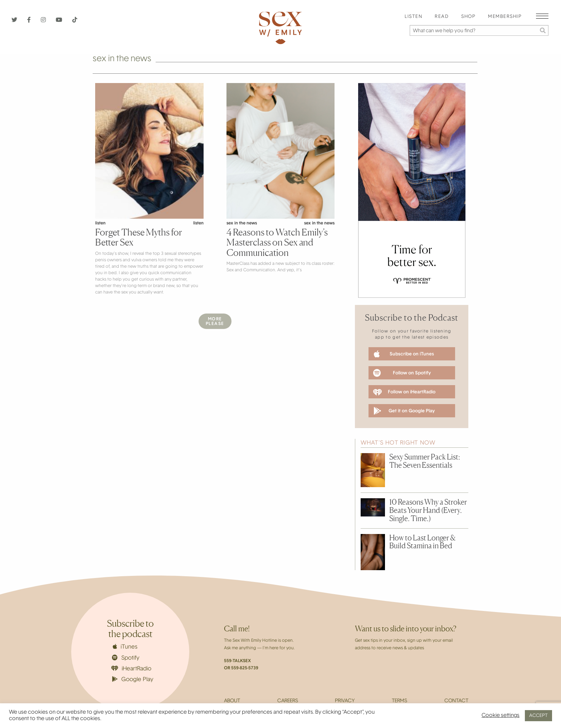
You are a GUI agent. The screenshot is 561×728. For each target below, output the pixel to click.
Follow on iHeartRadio (404, 392)
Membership (505, 17)
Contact (456, 701)
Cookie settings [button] (501, 716)
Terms (399, 701)
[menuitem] (413, 17)
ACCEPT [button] (538, 716)
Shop (468, 17)
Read (442, 17)
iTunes (125, 647)
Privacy (345, 701)
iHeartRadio (131, 669)
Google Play (133, 679)
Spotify (126, 658)
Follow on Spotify (402, 373)
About (232, 701)
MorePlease (215, 322)
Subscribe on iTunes (404, 354)
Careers (288, 701)
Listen (413, 17)
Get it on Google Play (404, 411)
